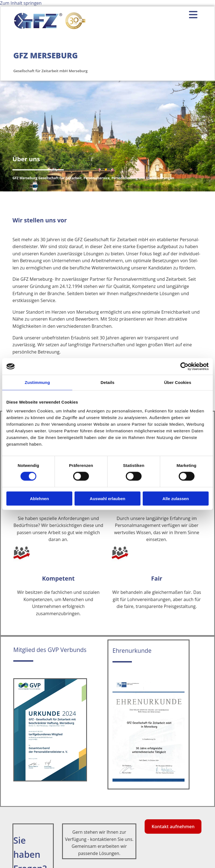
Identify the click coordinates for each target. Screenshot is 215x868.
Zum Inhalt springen (21, 3)
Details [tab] (107, 382)
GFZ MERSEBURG (46, 55)
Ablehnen (39, 498)
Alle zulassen (176, 498)
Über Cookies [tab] (178, 382)
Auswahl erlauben (107, 498)
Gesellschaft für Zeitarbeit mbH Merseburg (50, 71)
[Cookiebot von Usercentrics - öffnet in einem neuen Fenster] (184, 367)
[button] (169, 15)
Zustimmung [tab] (37, 382)
